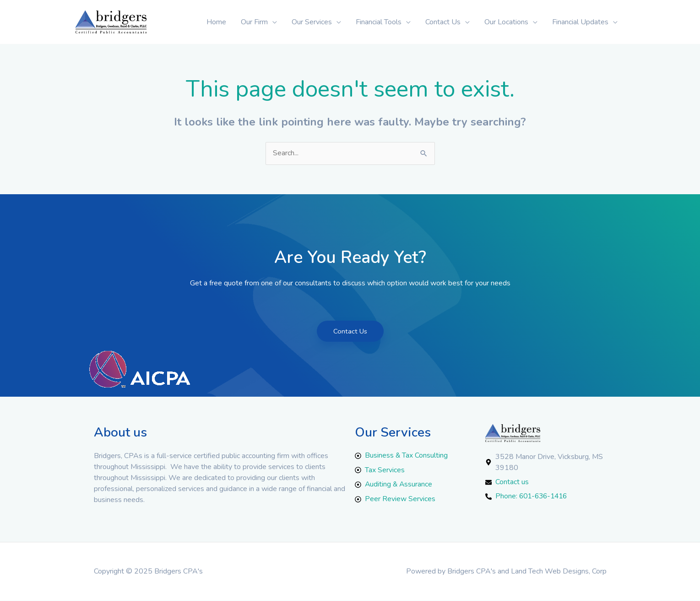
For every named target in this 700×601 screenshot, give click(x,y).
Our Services (312, 22)
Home (216, 22)
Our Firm (254, 22)
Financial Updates (580, 22)
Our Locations (506, 22)
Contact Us (443, 22)
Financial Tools (379, 22)
